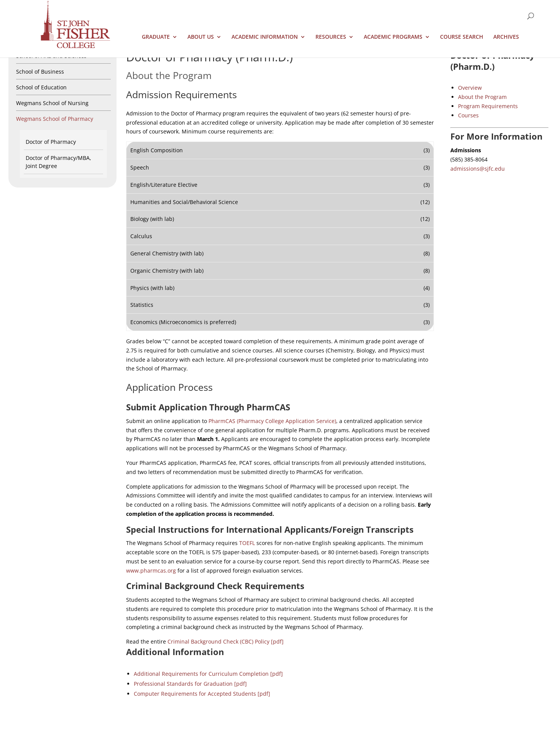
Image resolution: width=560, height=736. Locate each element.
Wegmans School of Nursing (52, 103)
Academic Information (265, 37)
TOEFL (247, 543)
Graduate (156, 37)
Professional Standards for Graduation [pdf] (190, 684)
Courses (468, 115)
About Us (201, 37)
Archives (506, 37)
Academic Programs (393, 37)
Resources (331, 37)
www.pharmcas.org (151, 571)
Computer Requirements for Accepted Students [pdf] (202, 694)
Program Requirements (488, 106)
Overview (470, 88)
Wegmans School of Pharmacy (55, 119)
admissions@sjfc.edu (478, 169)
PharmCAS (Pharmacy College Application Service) (272, 421)
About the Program (482, 97)
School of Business (40, 72)
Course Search (462, 37)
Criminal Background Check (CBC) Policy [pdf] (226, 641)
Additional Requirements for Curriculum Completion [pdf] (208, 674)
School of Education (41, 87)
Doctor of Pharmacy (51, 142)
